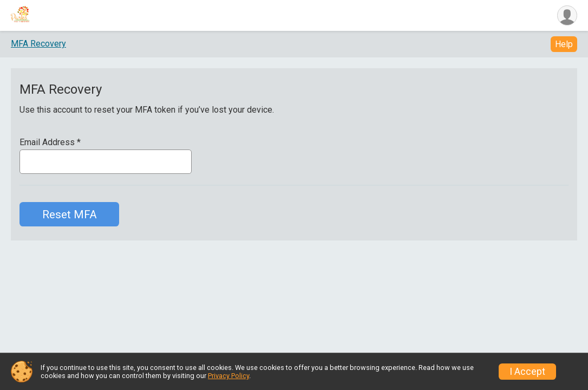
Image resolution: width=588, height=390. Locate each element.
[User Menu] (567, 15)
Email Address (50, 142)
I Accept (527, 372)
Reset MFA (70, 214)
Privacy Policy (228, 376)
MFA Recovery (38, 44)
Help (564, 44)
